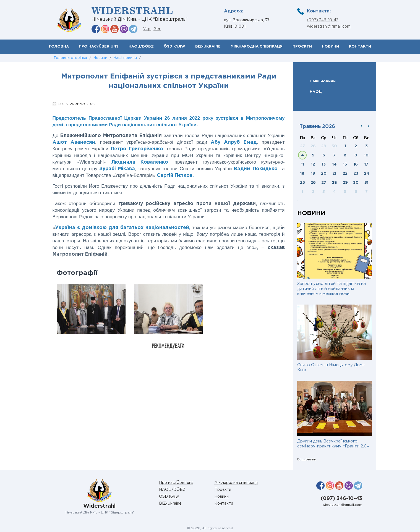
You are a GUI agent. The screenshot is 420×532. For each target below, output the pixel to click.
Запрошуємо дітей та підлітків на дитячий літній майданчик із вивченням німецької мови (332, 289)
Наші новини (125, 58)
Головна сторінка (71, 58)
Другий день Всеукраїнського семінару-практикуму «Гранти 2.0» (333, 444)
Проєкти (302, 47)
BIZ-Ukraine (208, 47)
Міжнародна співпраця (257, 47)
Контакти (360, 47)
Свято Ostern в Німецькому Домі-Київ (331, 367)
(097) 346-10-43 (323, 20)
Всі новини (307, 459)
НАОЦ (316, 92)
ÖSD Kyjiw (174, 47)
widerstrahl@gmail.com (329, 27)
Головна (59, 47)
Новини (330, 47)
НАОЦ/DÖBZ (141, 47)
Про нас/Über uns (99, 47)
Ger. (157, 29)
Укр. (147, 29)
